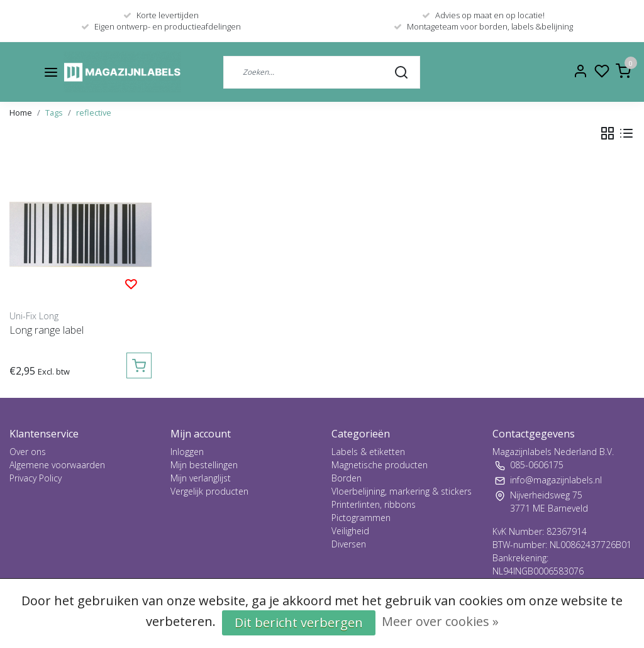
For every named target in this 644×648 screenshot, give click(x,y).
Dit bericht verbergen (299, 623)
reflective (94, 113)
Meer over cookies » (440, 621)
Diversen (349, 544)
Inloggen (187, 452)
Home (21, 113)
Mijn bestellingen (204, 465)
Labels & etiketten (368, 452)
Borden (347, 478)
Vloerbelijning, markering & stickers (402, 491)
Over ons (28, 452)
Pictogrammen (361, 518)
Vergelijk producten (209, 491)
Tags (54, 113)
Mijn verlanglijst (201, 478)
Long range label (47, 330)
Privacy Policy (36, 478)
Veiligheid (350, 531)
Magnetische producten (380, 465)
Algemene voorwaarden (57, 465)
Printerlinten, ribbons (374, 504)
